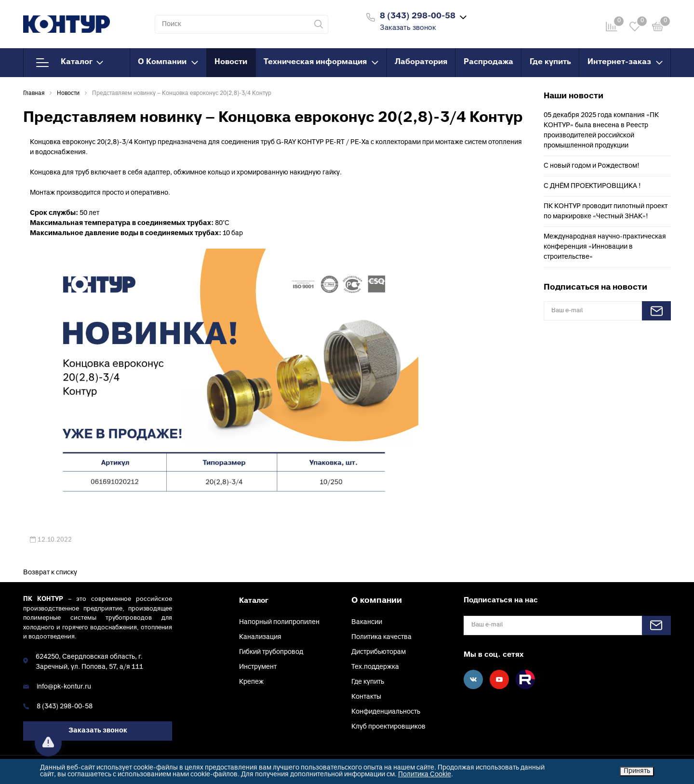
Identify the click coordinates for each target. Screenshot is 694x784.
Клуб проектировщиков (388, 727)
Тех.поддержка (375, 667)
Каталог (70, 63)
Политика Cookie (425, 775)
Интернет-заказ (625, 62)
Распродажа (488, 62)
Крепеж (251, 682)
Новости (231, 62)
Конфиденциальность (386, 712)
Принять (637, 771)
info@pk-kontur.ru (64, 687)
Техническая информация (321, 62)
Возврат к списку (50, 573)
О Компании (168, 62)
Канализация (260, 637)
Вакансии (367, 622)
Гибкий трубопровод (271, 652)
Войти (522, 16)
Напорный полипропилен (279, 622)
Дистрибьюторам (379, 652)
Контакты (366, 697)
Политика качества (381, 637)
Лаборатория (421, 62)
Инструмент (258, 667)
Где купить (550, 62)
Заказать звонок (408, 28)
